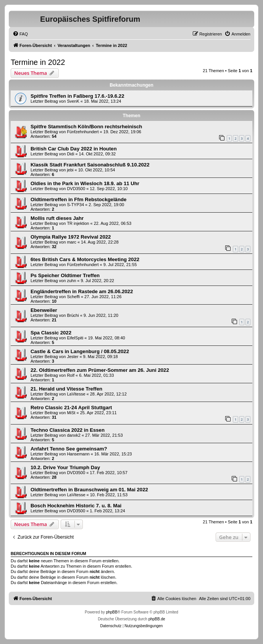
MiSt (71, 413)
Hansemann (78, 454)
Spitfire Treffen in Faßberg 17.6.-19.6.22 (77, 96)
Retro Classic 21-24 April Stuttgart (71, 408)
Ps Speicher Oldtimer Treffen (65, 275)
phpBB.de (157, 619)
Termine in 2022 (38, 62)
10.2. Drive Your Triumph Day (65, 467)
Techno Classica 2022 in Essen (68, 430)
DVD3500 (76, 189)
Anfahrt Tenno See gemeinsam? (69, 449)
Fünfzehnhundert (83, 132)
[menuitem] (20, 34)
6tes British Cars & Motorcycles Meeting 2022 (85, 259)
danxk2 (73, 435)
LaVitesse (76, 394)
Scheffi (73, 297)
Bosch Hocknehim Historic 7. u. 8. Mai (76, 506)
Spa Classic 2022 (51, 333)
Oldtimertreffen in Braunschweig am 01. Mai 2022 (89, 490)
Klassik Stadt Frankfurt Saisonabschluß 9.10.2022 (90, 165)
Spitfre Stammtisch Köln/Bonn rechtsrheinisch (86, 127)
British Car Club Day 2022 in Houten (74, 149)
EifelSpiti (75, 338)
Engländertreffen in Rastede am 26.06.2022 (82, 291)
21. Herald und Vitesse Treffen (66, 389)
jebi (70, 170)
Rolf (71, 375)
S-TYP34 (75, 205)
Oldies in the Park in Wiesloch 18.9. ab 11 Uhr (85, 183)
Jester (73, 357)
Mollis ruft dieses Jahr (57, 218)
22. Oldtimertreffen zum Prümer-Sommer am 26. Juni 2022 (100, 370)
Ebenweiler (44, 310)
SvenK (73, 101)
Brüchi (73, 315)
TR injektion (78, 223)
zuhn (71, 281)
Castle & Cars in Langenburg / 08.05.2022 (80, 351)
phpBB (112, 612)
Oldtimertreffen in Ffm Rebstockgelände (78, 199)
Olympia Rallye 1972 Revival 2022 (71, 237)
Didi (70, 154)
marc (71, 242)
